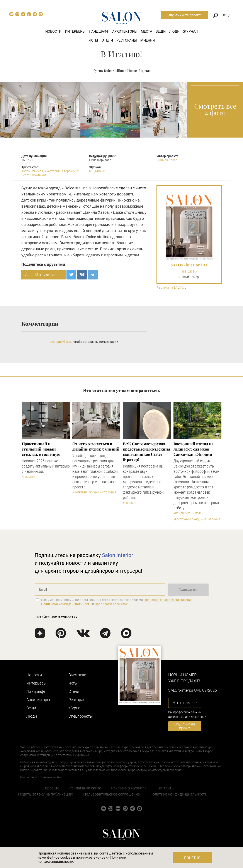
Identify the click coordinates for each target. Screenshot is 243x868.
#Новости (29, 477)
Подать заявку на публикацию (46, 794)
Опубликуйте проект (184, 15)
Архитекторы (125, 31)
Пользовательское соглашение (111, 794)
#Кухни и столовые (102, 493)
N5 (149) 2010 (99, 171)
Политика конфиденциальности (178, 794)
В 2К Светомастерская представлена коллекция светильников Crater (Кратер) (147, 452)
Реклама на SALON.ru (172, 288)
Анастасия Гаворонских (62, 171)
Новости (53, 31)
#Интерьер (80, 493)
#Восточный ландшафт (190, 520)
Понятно (192, 858)
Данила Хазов (167, 160)
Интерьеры (75, 31)
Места (146, 31)
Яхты (93, 40)
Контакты (166, 788)
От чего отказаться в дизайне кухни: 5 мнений (96, 446)
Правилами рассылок (111, 604)
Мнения (148, 40)
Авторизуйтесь (61, 342)
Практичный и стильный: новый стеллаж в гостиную (41, 449)
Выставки (77, 675)
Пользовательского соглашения (168, 600)
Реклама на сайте (85, 788)
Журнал (190, 31)
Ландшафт (99, 31)
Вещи (161, 31)
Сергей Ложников (34, 175)
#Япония (214, 520)
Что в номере (185, 703)
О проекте (50, 788)
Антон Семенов (32, 171)
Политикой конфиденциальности (66, 604)
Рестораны (127, 40)
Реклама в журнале (129, 788)
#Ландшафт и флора (188, 513)
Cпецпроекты (81, 716)
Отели (107, 40)
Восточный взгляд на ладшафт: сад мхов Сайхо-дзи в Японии (193, 449)
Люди (174, 31)
